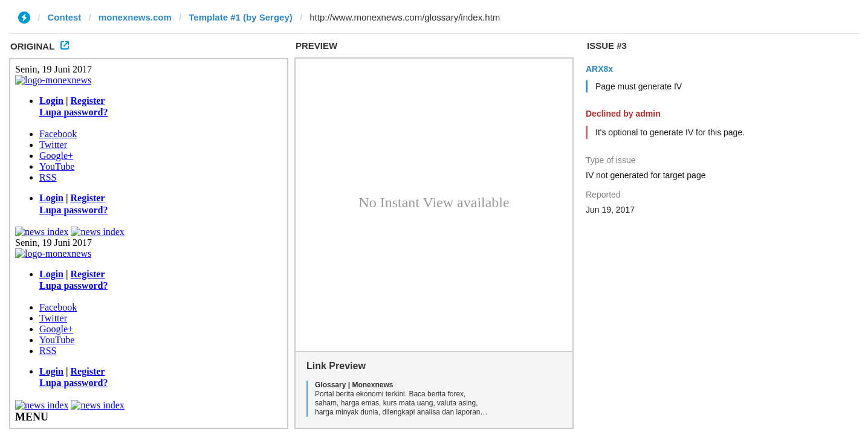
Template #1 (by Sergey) (240, 17)
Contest (65, 17)
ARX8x (599, 69)
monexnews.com (135, 17)
